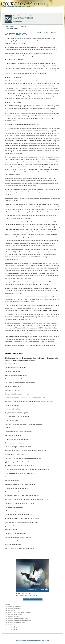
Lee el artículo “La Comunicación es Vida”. (17, 618)
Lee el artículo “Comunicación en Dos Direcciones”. (19, 620)
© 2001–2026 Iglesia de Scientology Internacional (29, 641)
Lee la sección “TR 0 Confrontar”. (14, 614)
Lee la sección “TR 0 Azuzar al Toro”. (15, 622)
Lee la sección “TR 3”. (11, 624)
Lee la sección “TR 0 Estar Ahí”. (14, 609)
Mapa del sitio (45, 641)
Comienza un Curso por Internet (16, 6)
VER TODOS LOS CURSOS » (46, 32)
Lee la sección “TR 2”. (11, 611)
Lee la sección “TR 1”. (11, 628)
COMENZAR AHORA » (47, 26)
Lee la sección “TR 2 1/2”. (12, 616)
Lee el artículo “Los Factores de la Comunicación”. (19, 612)
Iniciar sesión (30, 6)
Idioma (5, 6)
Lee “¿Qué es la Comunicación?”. (14, 607)
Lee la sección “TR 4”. (11, 630)
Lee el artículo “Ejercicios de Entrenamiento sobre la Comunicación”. (23, 626)
